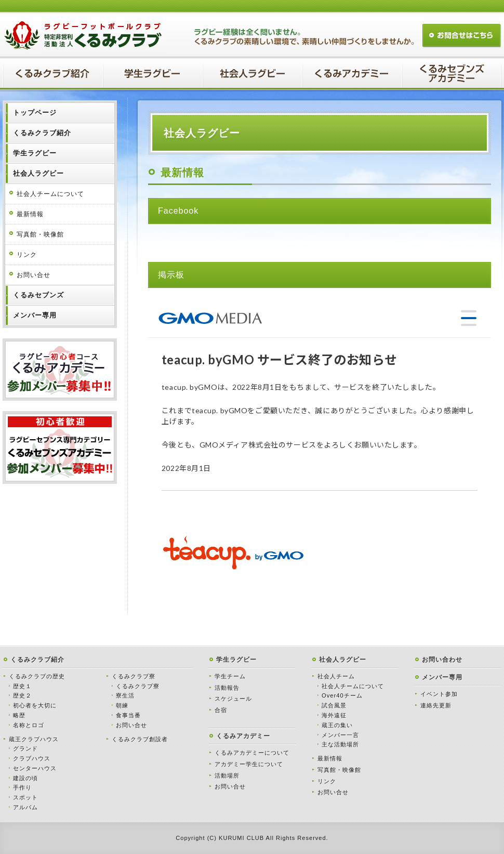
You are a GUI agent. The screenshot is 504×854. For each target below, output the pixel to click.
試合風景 (334, 705)
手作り (22, 787)
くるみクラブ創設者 (140, 739)
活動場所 (227, 776)
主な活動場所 (340, 744)
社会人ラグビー (343, 660)
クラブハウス (32, 758)
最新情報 (30, 214)
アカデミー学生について (249, 764)
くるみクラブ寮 (134, 676)
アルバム (25, 807)
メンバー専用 (442, 677)
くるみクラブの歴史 (37, 676)
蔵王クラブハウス (34, 739)
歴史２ (22, 695)
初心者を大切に (35, 705)
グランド (25, 748)
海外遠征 (334, 715)
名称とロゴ (29, 725)
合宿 (221, 710)
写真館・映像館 (40, 234)
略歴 (19, 715)
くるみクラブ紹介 (37, 660)
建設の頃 (25, 778)
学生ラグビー (236, 660)
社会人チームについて (50, 194)
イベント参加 (439, 694)
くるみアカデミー (243, 736)
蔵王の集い (337, 725)
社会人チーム (336, 676)
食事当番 (128, 715)
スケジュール (233, 699)
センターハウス (35, 768)
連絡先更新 (436, 705)
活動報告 (227, 688)
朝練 (122, 705)
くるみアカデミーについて (252, 753)
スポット (25, 797)
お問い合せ (34, 275)
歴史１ (22, 686)
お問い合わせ (442, 660)
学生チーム (230, 676)
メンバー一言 (340, 735)
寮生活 (125, 695)
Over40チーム (342, 695)
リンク (27, 255)
